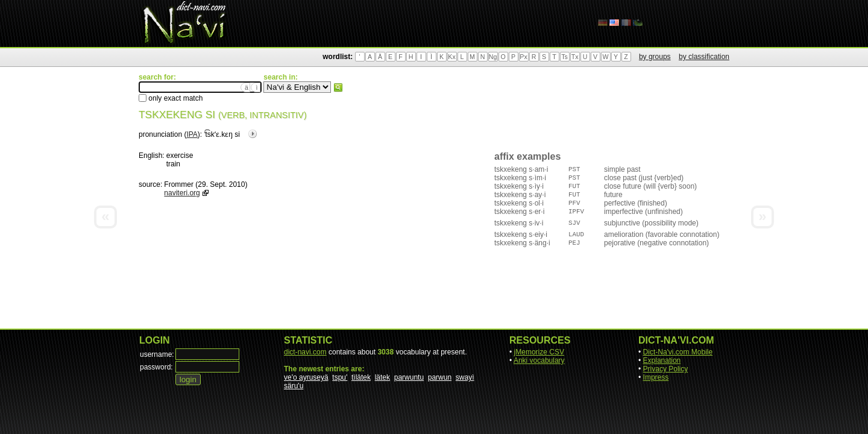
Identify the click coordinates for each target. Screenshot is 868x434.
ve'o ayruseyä (306, 377)
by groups (655, 57)
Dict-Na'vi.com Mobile (678, 352)
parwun (440, 377)
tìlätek (361, 377)
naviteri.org (182, 193)
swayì (465, 377)
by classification (704, 57)
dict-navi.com (305, 352)
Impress (656, 377)
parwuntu (409, 377)
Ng (493, 57)
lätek (382, 377)
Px (523, 57)
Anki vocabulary (539, 360)
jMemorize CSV (539, 352)
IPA (192, 134)
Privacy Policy (666, 369)
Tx (575, 57)
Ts (565, 57)
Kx (451, 57)
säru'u (294, 386)
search (338, 87)
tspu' (340, 377)
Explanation (662, 360)
